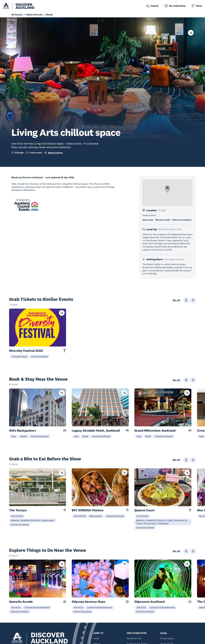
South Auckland (39, 356)
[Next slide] (193, 380)
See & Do (16, 607)
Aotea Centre (55, 153)
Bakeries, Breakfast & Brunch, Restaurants (33, 520)
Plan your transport (182, 220)
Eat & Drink (17, 516)
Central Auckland (40, 436)
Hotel (85, 436)
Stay (14, 436)
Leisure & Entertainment (37, 607)
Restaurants (96, 516)
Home (96, 638)
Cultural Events (19, 356)
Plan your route (163, 220)
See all (176, 300)
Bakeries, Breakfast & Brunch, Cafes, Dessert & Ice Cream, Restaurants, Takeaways (162, 522)
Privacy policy (167, 638)
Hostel (23, 436)
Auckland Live (134, 638)
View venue (148, 220)
